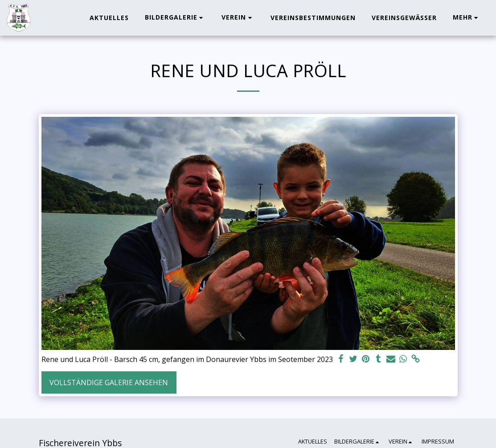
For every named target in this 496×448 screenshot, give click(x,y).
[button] (175, 18)
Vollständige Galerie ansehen (109, 382)
